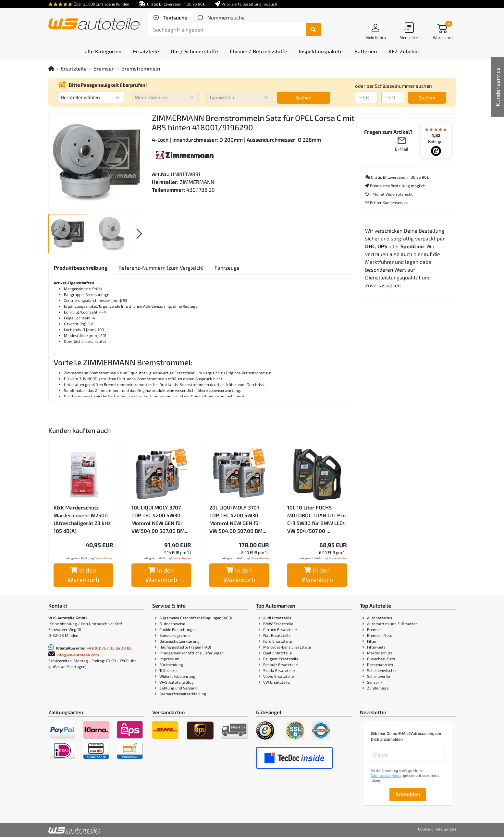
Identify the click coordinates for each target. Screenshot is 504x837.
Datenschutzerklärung (179, 641)
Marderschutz (380, 653)
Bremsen (104, 68)
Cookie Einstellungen (178, 629)
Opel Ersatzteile (277, 653)
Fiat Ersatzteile (277, 635)
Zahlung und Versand (178, 688)
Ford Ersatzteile (277, 641)
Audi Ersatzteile (277, 618)
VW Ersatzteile (276, 682)
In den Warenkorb (83, 575)
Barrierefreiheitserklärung (183, 694)
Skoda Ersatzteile (279, 670)
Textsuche (175, 17)
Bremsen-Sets (380, 635)
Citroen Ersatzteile (280, 629)
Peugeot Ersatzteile (281, 659)
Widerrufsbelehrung (177, 676)
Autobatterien (380, 618)
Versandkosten (104, 558)
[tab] (170, 18)
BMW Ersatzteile (278, 624)
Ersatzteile (74, 68)
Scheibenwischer (382, 670)
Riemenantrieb (380, 664)
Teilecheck (168, 670)
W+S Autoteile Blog (177, 682)
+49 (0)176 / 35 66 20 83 (109, 648)
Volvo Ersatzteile (278, 676)
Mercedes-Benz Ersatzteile (287, 647)
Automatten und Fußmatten (392, 624)
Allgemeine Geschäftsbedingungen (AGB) (196, 618)
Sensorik (375, 682)
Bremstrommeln (141, 68)
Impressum (169, 659)
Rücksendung (171, 664)
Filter (372, 641)
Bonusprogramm (175, 635)
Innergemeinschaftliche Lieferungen (191, 653)
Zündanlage (378, 688)
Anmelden (408, 795)
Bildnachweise (172, 624)
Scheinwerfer (379, 676)
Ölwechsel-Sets (381, 659)
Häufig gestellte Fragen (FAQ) (185, 647)
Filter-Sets (376, 647)
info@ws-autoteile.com (78, 655)
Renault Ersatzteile (280, 664)
